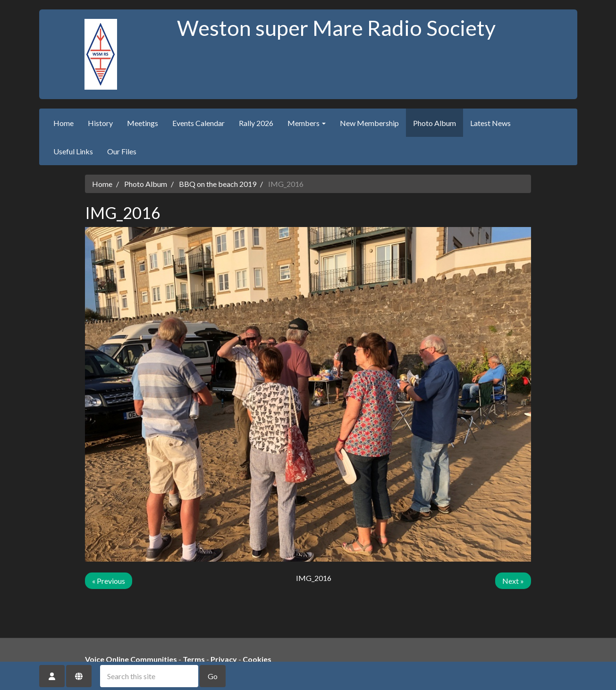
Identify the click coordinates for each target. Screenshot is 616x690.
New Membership (369, 123)
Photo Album (435, 123)
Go (213, 676)
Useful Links (73, 151)
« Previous (109, 581)
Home (63, 123)
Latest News (490, 123)
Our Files (122, 151)
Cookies (257, 659)
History (100, 123)
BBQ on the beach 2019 (218, 184)
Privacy (224, 659)
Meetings (143, 123)
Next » (513, 581)
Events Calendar (198, 123)
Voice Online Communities (131, 659)
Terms (194, 659)
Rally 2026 (256, 123)
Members (307, 123)
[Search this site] (149, 676)
